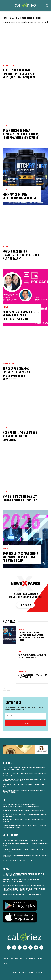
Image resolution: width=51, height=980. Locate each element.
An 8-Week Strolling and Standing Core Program (33, 676)
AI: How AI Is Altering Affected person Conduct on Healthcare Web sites (21, 315)
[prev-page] (4, 689)
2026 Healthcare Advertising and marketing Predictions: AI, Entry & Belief (20, 557)
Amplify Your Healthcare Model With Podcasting (24, 885)
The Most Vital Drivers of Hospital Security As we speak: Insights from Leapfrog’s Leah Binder (31, 636)
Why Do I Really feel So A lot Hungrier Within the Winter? (20, 498)
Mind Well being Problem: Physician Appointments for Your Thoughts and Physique (24, 890)
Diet (5, 126)
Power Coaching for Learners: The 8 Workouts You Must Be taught (21, 255)
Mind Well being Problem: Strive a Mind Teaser (22, 895)
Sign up (26, 723)
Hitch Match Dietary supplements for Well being (20, 196)
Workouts (8, 65)
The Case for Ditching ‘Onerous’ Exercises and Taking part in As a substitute (17, 374)
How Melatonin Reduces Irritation (17, 861)
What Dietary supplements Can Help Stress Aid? (23, 840)
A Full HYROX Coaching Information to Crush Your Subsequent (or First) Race (19, 74)
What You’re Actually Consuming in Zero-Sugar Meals (32, 656)
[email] (26, 716)
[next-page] (9, 689)
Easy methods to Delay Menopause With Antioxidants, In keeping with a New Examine (21, 134)
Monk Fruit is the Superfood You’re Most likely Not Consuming (20, 436)
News (5, 307)
